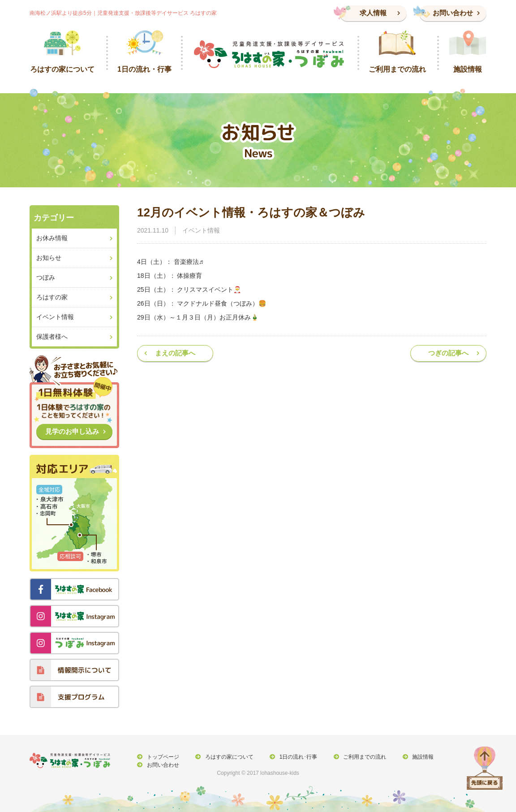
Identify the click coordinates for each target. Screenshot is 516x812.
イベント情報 (201, 230)
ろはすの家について (227, 757)
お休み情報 (52, 238)
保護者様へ (52, 337)
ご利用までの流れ (360, 757)
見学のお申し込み (72, 431)
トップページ (162, 757)
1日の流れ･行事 (295, 757)
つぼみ (46, 277)
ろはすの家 (52, 297)
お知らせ (49, 258)
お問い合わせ (453, 13)
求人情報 (373, 13)
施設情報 (417, 757)
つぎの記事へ (448, 353)
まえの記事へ (175, 353)
